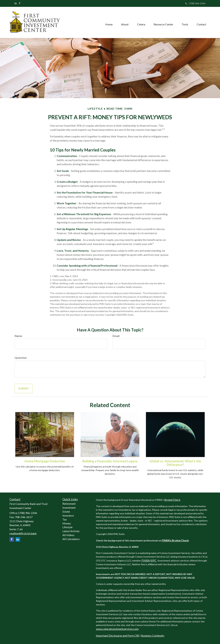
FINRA (146, 560)
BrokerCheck (172, 500)
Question (21, 358)
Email (116, 336)
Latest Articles (71, 531)
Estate (66, 511)
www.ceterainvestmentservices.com (117, 629)
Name (18, 336)
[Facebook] (20, 3)
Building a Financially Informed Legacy (110, 461)
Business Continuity (153, 636)
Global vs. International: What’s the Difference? (175, 463)
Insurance (68, 515)
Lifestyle (67, 527)
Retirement (69, 504)
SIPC (153, 560)
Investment (69, 508)
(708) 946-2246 (195, 3)
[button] (124, 22)
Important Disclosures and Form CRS (118, 636)
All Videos (68, 535)
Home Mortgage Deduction (45, 461)
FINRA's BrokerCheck (175, 540)
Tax (65, 519)
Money (67, 523)
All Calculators (71, 539)
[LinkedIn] (16, 3)
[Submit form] (24, 388)
